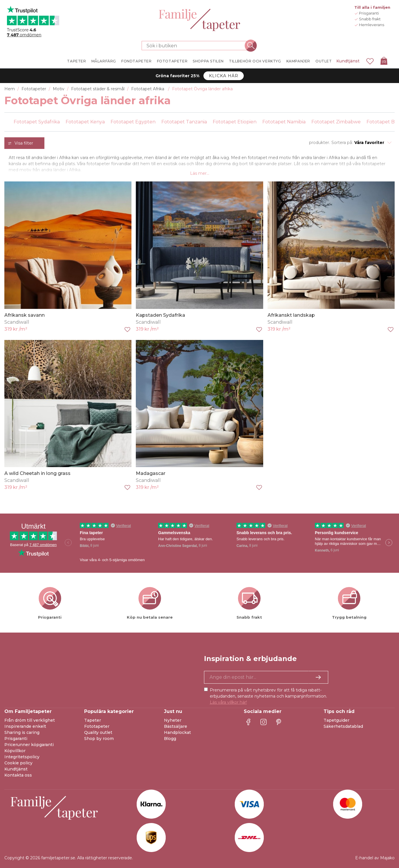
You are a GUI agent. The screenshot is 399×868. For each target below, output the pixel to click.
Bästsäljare (176, 726)
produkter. (319, 143)
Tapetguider (336, 720)
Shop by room (99, 739)
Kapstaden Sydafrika (160, 315)
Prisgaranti (16, 739)
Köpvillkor (15, 751)
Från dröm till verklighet (30, 720)
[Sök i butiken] (196, 46)
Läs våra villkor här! (228, 702)
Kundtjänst (348, 61)
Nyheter (173, 720)
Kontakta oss (18, 775)
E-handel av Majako (375, 858)
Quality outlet (98, 732)
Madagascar (151, 473)
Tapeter (93, 720)
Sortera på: (342, 143)
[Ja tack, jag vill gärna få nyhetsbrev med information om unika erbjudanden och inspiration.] (266, 677)
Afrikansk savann (25, 315)
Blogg (170, 739)
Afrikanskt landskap (291, 315)
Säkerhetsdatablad (343, 726)
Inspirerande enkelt (25, 726)
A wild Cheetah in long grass (37, 473)
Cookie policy (18, 763)
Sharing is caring (22, 732)
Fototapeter (97, 726)
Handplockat (177, 732)
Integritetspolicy (22, 757)
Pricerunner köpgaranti (29, 745)
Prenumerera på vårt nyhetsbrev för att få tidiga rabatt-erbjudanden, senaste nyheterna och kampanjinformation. (268, 696)
